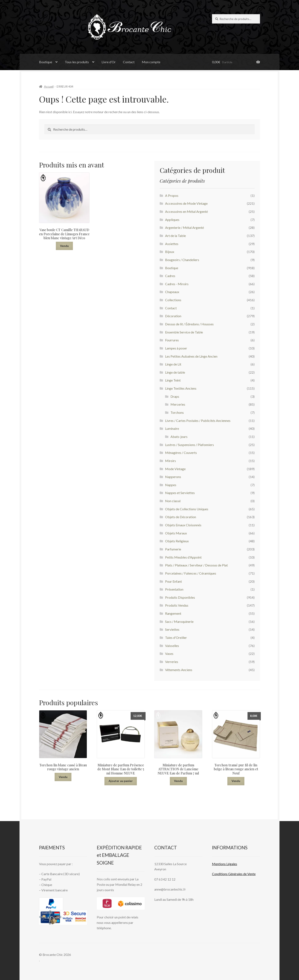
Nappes (171, 485)
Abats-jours (179, 437)
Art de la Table (175, 236)
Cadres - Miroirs (177, 284)
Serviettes (172, 629)
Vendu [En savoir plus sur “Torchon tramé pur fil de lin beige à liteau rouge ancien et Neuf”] (236, 781)
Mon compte (151, 62)
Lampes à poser (176, 348)
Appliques (172, 220)
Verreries (172, 662)
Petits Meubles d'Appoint (183, 557)
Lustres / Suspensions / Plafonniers (189, 445)
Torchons (177, 412)
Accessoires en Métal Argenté (186, 211)
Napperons (173, 477)
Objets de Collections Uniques (187, 509)
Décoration (173, 316)
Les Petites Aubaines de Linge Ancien (191, 356)
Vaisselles (172, 646)
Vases (169, 654)
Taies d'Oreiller (176, 637)
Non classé (173, 501)
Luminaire (172, 428)
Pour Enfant (173, 581)
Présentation (174, 589)
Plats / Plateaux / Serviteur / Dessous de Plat (196, 565)
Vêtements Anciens (179, 670)
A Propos (172, 195)
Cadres (170, 276)
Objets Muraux (176, 533)
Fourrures (172, 340)
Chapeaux (172, 292)
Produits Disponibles (180, 597)
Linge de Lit (173, 364)
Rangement (173, 613)
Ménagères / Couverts (181, 453)
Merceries (178, 404)
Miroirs (170, 461)
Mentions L (225, 864)
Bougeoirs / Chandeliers (182, 260)
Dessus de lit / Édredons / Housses (189, 324)
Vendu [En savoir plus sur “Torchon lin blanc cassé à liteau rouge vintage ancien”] (63, 777)
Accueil (49, 86)
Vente (251, 874)
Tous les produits (77, 62)
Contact (129, 62)
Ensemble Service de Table (184, 332)
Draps (175, 396)
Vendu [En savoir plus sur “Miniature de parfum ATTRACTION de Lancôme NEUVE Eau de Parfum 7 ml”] (178, 781)
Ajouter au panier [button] (121, 781)
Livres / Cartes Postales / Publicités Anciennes (198, 421)
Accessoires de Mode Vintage (186, 203)
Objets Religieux (177, 541)
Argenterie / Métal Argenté (184, 227)
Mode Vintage (175, 469)
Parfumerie (173, 549)
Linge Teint (173, 380)
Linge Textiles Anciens (181, 388)
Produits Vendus (177, 605)
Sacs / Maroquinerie (179, 621)
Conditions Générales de (229, 874)
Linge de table (175, 372)
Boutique (46, 62)
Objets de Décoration (181, 517)
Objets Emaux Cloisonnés (183, 525)
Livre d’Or (109, 62)
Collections (173, 300)
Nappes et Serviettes (180, 493)
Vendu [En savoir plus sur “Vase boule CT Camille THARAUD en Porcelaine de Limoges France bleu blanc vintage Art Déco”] (64, 246)
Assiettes (172, 244)
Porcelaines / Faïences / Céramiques (191, 573)
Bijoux (170, 252)
